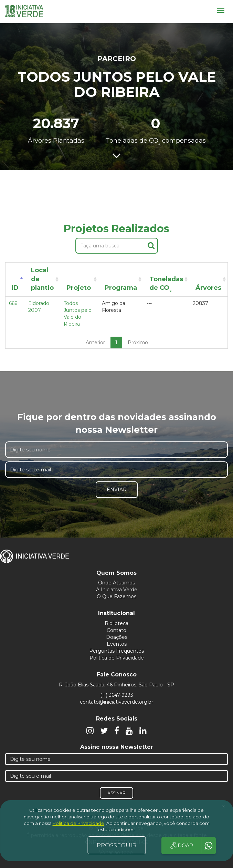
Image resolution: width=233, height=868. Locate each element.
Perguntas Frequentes (116, 651)
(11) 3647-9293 (117, 695)
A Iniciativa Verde (117, 590)
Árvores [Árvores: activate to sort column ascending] (208, 288)
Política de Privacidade (117, 658)
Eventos (117, 644)
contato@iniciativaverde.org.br (116, 702)
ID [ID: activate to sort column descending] (15, 288)
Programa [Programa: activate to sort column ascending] (121, 288)
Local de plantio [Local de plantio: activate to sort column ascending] (42, 279)
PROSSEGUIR (116, 845)
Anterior (95, 343)
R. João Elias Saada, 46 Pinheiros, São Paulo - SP (116, 685)
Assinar (116, 793)
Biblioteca (116, 623)
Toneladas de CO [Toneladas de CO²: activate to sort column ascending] (166, 285)
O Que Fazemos (116, 596)
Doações (117, 637)
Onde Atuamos (116, 583)
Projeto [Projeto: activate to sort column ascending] (79, 288)
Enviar (117, 490)
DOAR (181, 846)
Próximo (138, 343)
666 (13, 303)
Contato (116, 630)
